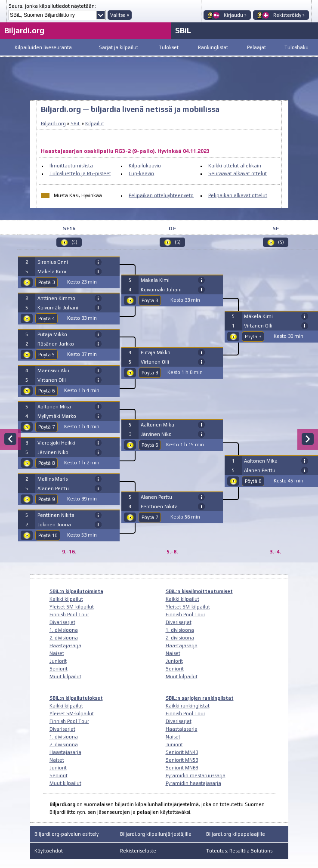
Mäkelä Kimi (52, 272)
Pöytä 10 (48, 535)
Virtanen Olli (52, 380)
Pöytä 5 (46, 355)
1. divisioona (64, 630)
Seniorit (59, 669)
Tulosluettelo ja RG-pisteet (80, 173)
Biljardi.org (24, 30)
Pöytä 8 (46, 463)
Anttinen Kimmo (56, 298)
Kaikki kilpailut (66, 599)
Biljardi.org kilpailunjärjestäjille (156, 834)
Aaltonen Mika (54, 407)
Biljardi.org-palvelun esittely (66, 834)
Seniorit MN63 (182, 768)
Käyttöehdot (49, 851)
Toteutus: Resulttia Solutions (239, 851)
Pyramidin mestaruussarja (196, 775)
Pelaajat (256, 47)
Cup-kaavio (141, 173)
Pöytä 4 (46, 318)
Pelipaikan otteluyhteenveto (161, 195)
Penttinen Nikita (56, 515)
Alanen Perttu (53, 488)
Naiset (57, 653)
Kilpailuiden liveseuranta (43, 47)
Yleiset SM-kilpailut (72, 607)
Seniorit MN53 (182, 760)
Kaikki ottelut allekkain (235, 166)
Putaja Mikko (52, 334)
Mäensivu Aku (53, 371)
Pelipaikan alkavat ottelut (238, 195)
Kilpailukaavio (145, 166)
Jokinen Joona (54, 525)
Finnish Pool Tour (69, 615)
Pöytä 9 (46, 499)
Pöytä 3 (46, 282)
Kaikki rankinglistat (188, 706)
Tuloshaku (296, 47)
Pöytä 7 (46, 427)
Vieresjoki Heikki (56, 443)
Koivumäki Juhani (58, 308)
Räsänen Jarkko (56, 344)
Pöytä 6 (46, 391)
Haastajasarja (65, 646)
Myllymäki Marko (57, 416)
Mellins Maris (52, 479)
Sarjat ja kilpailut (119, 47)
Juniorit (58, 661)
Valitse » (120, 15)
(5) (74, 242)
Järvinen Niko (53, 452)
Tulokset (169, 47)
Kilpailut (95, 124)
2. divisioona (64, 638)
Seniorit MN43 (182, 752)
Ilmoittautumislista (71, 166)
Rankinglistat (213, 47)
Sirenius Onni (53, 262)
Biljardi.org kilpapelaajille (236, 834)
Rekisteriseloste (138, 851)
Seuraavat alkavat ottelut (238, 173)
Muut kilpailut (65, 676)
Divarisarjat (62, 622)
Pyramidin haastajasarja (193, 783)
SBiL (183, 30)
